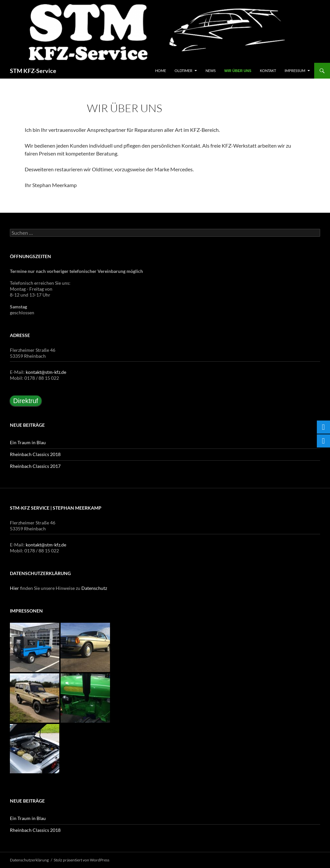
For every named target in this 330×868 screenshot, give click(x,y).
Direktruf (26, 401)
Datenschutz (94, 588)
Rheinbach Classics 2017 (35, 466)
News (211, 71)
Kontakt (268, 71)
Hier (14, 588)
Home (161, 71)
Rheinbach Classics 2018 (35, 454)
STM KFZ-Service (33, 71)
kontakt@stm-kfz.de (46, 372)
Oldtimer (183, 71)
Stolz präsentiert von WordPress (82, 860)
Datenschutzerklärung (29, 860)
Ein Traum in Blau (28, 442)
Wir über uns (238, 71)
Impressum (295, 71)
